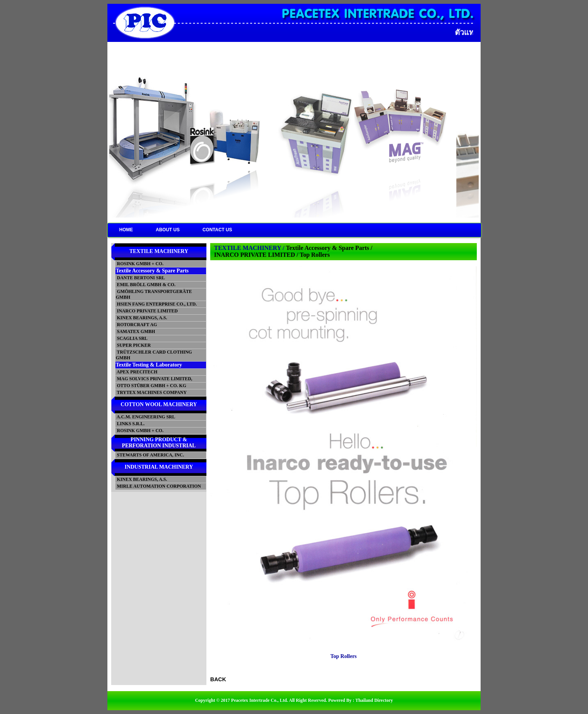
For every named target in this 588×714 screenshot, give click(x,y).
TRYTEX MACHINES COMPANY (151, 392)
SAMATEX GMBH (135, 331)
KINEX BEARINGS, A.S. (141, 318)
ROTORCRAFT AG (136, 325)
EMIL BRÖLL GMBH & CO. (146, 285)
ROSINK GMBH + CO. (140, 264)
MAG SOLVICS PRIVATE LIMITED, (154, 379)
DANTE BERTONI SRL (140, 278)
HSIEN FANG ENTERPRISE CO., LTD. (156, 304)
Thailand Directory (374, 700)
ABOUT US (168, 230)
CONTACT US (217, 230)
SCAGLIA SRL (132, 338)
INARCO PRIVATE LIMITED (147, 311)
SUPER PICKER (133, 345)
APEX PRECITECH (137, 372)
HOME (126, 230)
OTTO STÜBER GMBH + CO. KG (151, 386)
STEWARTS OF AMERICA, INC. (150, 455)
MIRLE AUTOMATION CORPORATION (158, 486)
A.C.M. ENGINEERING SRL (145, 417)
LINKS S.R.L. (130, 424)
